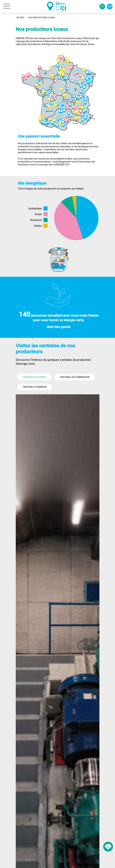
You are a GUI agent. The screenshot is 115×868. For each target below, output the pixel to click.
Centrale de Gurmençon (74, 377)
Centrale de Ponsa (34, 377)
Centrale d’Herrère (35, 387)
